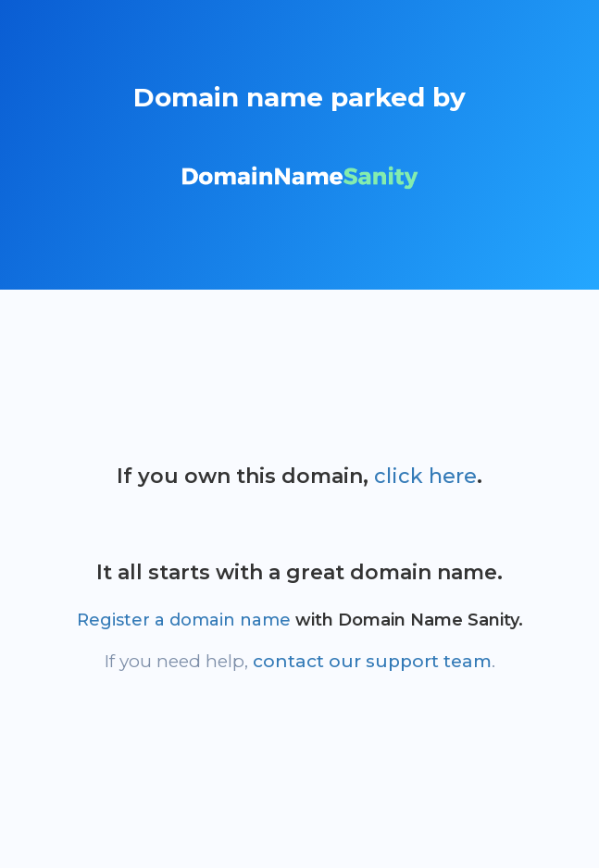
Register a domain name (184, 620)
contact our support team (372, 661)
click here (425, 476)
